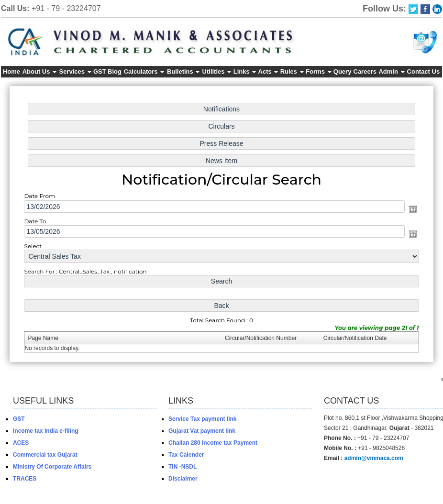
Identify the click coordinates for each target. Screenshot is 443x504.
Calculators (144, 71)
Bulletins (183, 71)
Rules (292, 71)
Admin (391, 71)
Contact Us (424, 71)
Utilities (217, 71)
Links (245, 71)
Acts (268, 71)
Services (75, 71)
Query (343, 71)
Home (11, 71)
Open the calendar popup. (406, 210)
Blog (115, 71)
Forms (318, 71)
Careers (365, 71)
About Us (39, 71)
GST (100, 71)
